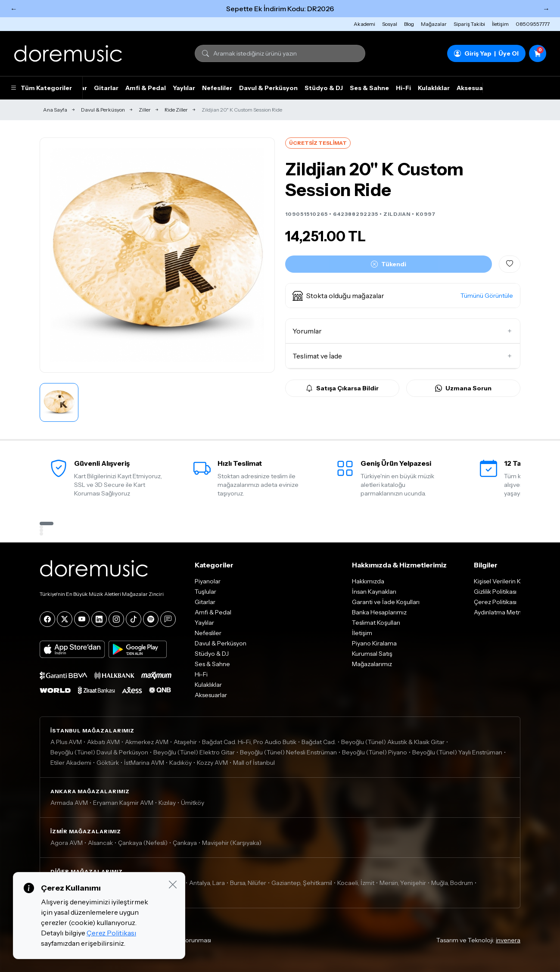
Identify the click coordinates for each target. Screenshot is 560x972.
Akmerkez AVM (147, 742)
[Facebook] (47, 619)
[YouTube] (82, 619)
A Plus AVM (66, 742)
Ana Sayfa (55, 110)
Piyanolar (208, 581)
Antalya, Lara (207, 883)
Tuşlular (205, 592)
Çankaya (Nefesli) (143, 843)
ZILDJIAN (397, 214)
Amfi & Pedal (146, 88)
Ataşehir (185, 742)
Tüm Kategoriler (41, 88)
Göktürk (108, 763)
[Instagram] (116, 619)
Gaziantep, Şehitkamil (302, 883)
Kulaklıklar (434, 88)
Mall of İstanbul (254, 763)
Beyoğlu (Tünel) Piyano (375, 752)
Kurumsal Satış (372, 654)
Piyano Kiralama (374, 643)
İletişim (500, 24)
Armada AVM (69, 803)
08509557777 (533, 24)
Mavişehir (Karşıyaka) (232, 843)
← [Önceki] (14, 9)
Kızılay (167, 803)
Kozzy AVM (212, 763)
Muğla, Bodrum (452, 883)
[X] (65, 619)
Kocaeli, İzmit (356, 883)
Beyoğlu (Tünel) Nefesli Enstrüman (288, 752)
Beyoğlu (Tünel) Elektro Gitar (194, 752)
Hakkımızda (368, 581)
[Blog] (168, 619)
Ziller (145, 110)
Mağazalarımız (372, 664)
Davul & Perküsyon (268, 88)
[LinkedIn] (99, 619)
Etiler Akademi (71, 763)
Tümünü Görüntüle (487, 296)
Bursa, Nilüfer (248, 883)
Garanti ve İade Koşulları (386, 602)
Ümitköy (193, 803)
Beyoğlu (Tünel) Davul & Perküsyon (99, 752)
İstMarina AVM (144, 763)
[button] (403, 296)
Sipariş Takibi (469, 24)
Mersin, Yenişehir (403, 883)
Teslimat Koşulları (376, 623)
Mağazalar (434, 24)
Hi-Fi (403, 88)
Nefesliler (217, 88)
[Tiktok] (134, 619)
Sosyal (390, 24)
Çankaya (185, 843)
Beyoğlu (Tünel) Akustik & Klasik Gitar (393, 742)
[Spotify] (151, 619)
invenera (508, 940)
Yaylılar (184, 88)
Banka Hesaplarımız (379, 612)
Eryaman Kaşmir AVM (123, 803)
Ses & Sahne (369, 88)
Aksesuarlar (475, 88)
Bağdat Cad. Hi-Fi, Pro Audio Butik (249, 742)
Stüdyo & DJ (324, 88)
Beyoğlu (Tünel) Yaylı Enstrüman (457, 752)
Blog (409, 24)
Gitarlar (106, 88)
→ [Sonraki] (546, 9)
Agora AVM (67, 843)
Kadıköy (180, 763)
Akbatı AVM (103, 742)
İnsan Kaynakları (374, 592)
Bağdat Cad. (319, 742)
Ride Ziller (176, 110)
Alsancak (100, 843)
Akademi (364, 24)
